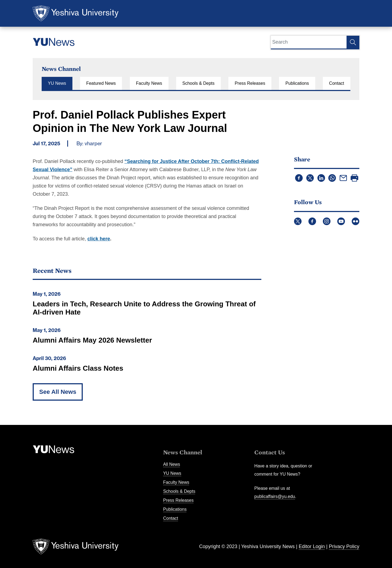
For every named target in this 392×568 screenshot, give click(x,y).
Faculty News (149, 83)
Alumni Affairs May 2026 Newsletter (92, 340)
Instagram (327, 221)
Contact (337, 83)
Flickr (356, 221)
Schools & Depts (198, 83)
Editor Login (312, 546)
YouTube (341, 221)
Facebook (312, 221)
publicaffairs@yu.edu (275, 496)
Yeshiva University (76, 13)
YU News (57, 83)
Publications (297, 83)
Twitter (298, 221)
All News (171, 464)
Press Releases (250, 83)
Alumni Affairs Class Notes (78, 368)
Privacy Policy (344, 546)
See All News (58, 392)
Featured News (101, 83)
